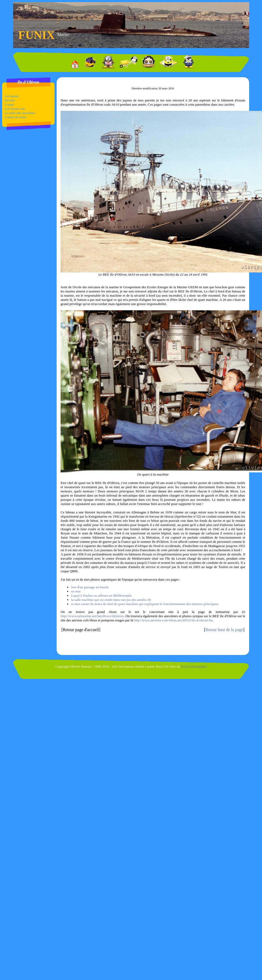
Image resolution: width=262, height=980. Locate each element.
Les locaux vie (15, 109)
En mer (10, 100)
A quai (9, 104)
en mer (76, 591)
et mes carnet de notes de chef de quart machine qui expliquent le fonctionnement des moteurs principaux (145, 604)
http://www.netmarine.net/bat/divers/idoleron (92, 616)
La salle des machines (20, 113)
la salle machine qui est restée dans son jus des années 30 (111, 600)
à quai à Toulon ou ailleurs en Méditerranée (101, 595)
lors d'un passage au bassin (90, 587)
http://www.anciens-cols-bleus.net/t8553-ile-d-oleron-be (173, 620)
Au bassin (12, 96)
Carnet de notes (16, 117)
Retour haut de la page (224, 630)
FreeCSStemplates (194, 666)
